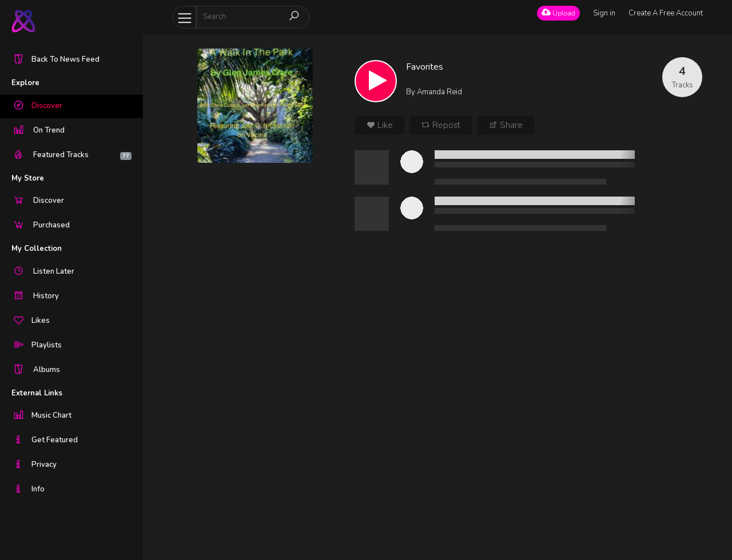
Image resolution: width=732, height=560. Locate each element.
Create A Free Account (666, 13)
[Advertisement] (255, 349)
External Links (37, 393)
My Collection (37, 249)
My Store (28, 178)
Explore (25, 83)
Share (506, 125)
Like (380, 125)
